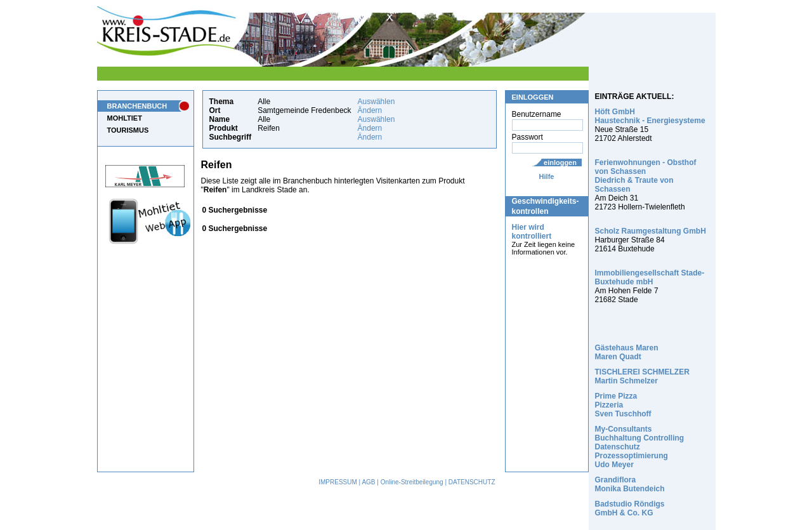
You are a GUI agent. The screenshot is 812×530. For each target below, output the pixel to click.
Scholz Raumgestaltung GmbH (651, 231)
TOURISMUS (128, 130)
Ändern (370, 110)
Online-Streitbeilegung (412, 482)
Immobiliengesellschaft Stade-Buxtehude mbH (650, 277)
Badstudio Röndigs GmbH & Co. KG (630, 508)
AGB (368, 482)
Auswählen (377, 102)
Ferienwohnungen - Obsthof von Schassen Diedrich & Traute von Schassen (646, 176)
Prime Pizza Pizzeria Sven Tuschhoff (623, 405)
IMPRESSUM (338, 482)
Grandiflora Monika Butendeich (630, 484)
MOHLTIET (125, 118)
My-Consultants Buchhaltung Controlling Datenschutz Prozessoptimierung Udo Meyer (640, 447)
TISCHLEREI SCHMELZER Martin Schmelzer (642, 376)
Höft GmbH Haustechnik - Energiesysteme (650, 116)
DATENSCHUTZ (472, 482)
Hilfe (547, 176)
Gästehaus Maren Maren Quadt (627, 352)
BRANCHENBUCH (137, 106)
